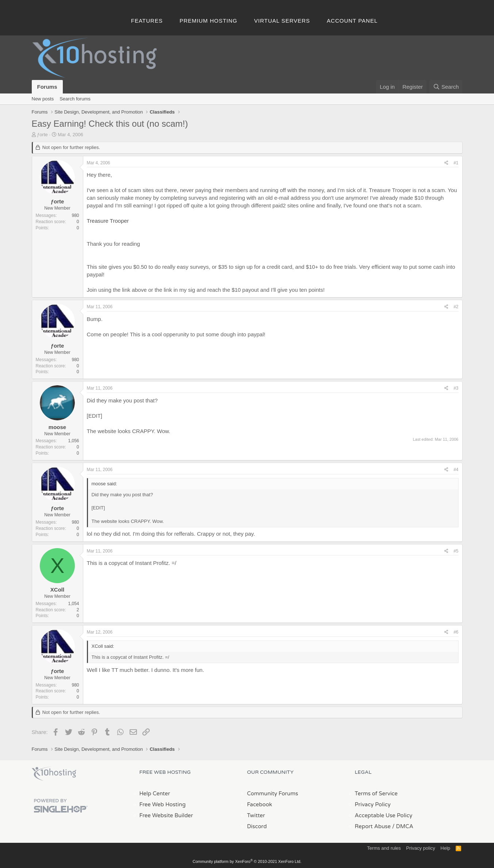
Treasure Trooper (108, 221)
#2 (456, 307)
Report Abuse (373, 826)
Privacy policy (420, 848)
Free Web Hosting (163, 804)
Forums (47, 87)
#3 (456, 388)
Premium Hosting (208, 21)
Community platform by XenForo (247, 861)
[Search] (446, 87)
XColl (57, 590)
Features (147, 21)
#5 (456, 551)
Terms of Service (376, 794)
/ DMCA (403, 826)
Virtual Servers (282, 21)
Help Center (155, 794)
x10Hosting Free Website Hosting (54, 774)
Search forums (75, 99)
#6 (456, 632)
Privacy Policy (373, 804)
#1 (456, 163)
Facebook (260, 804)
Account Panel (352, 21)
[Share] (446, 163)
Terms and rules (384, 848)
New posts (43, 99)
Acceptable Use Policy (384, 815)
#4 (456, 470)
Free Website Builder (166, 815)
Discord (257, 826)
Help (445, 848)
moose (57, 427)
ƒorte (42, 135)
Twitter (256, 815)
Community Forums (273, 794)
